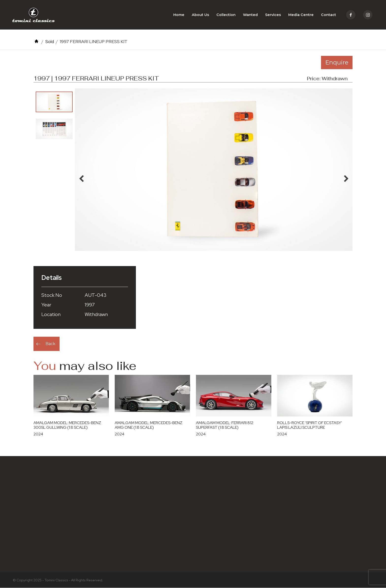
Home (179, 15)
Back (50, 344)
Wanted (250, 15)
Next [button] (346, 177)
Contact (329, 15)
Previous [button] (81, 177)
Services (273, 15)
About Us (200, 15)
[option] (54, 102)
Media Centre (301, 15)
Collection (226, 15)
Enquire (337, 62)
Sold (50, 41)
